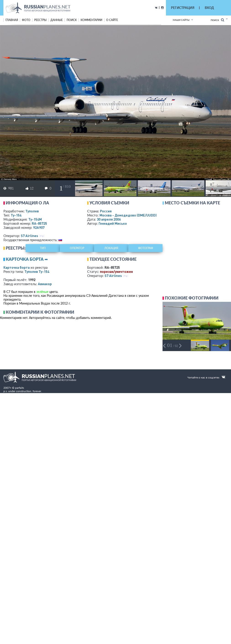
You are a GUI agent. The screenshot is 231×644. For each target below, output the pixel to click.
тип (43, 248)
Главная (12, 20)
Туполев (32, 211)
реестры (40, 20)
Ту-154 (16, 215)
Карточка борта (17, 267)
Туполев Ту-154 (37, 271)
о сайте (112, 20)
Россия (106, 211)
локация (111, 248)
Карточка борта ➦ (27, 259)
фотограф (146, 248)
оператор (77, 248)
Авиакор (45, 284)
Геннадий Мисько (113, 223)
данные (57, 20)
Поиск (217, 20)
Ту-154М (35, 219)
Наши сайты (181, 20)
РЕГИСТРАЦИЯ (183, 8)
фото (26, 20)
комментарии (91, 20)
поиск (72, 20)
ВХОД (209, 8)
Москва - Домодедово (128, 215)
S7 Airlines (29, 236)
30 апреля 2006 (109, 219)
